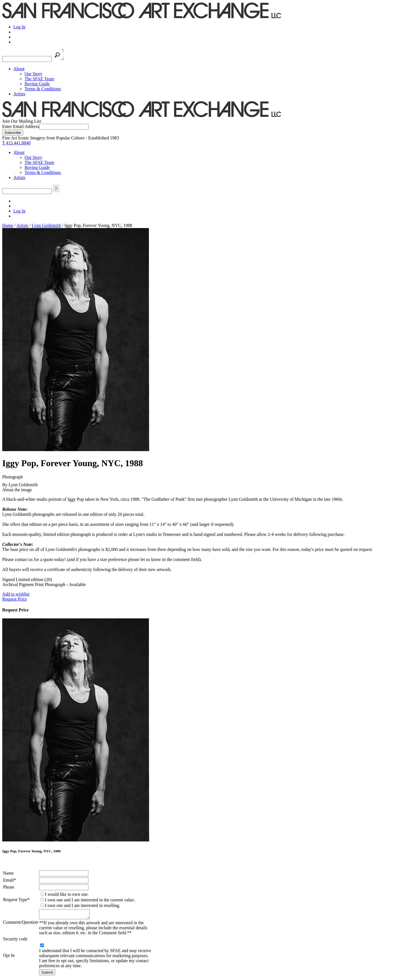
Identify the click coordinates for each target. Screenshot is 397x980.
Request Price (15, 599)
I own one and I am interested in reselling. (83, 905)
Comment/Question (21, 923)
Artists (19, 94)
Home (8, 225)
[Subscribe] (13, 133)
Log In (19, 27)
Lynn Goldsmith (46, 225)
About (19, 69)
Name (8, 873)
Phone (9, 887)
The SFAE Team (39, 79)
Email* (9, 880)
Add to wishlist (16, 594)
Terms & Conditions (43, 89)
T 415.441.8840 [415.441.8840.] (16, 143)
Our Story (33, 74)
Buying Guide (37, 84)
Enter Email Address (21, 126)
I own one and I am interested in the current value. (90, 900)
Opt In (9, 957)
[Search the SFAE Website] (27, 59)
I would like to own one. (67, 894)
